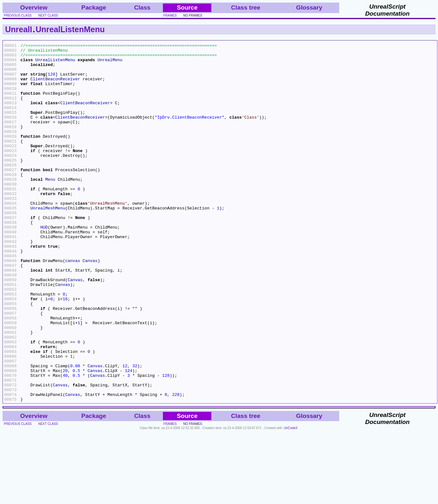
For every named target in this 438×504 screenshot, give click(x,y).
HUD (44, 264)
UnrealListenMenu (70, 29)
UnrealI (19, 29)
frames (170, 15)
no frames (193, 15)
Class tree (246, 7)
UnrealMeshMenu (48, 241)
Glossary (309, 7)
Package (94, 7)
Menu (50, 207)
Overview (34, 7)
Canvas (90, 304)
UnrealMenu (110, 63)
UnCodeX (291, 500)
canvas (73, 304)
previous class (18, 15)
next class (48, 15)
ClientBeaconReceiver (55, 86)
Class (142, 7)
